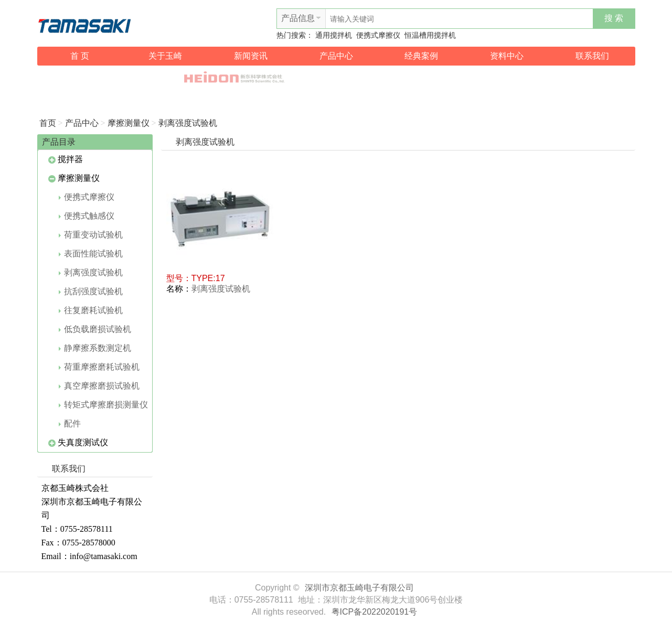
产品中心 (336, 56)
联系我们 (592, 56)
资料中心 (507, 56)
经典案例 (421, 56)
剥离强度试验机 (188, 123)
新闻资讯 (251, 56)
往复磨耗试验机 (91, 310)
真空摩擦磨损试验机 (99, 386)
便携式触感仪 (87, 216)
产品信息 (298, 18)
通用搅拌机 (334, 35)
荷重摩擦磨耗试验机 (99, 367)
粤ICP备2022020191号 (375, 612)
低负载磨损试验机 (95, 329)
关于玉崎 (165, 56)
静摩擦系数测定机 (95, 348)
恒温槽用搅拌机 (430, 35)
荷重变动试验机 (91, 235)
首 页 (80, 56)
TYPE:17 (208, 278)
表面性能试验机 (91, 254)
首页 (48, 123)
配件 (70, 423)
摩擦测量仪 (129, 123)
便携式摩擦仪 (378, 35)
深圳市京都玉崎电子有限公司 (359, 588)
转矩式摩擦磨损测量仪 (103, 405)
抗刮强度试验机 (91, 291)
